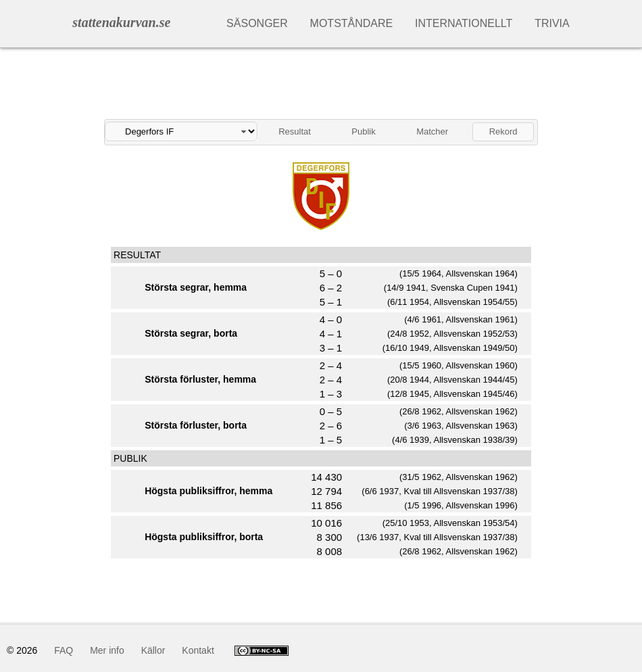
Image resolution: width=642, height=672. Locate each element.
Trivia (552, 23)
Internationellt (464, 23)
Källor (153, 650)
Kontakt (198, 650)
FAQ (64, 650)
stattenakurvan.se (121, 22)
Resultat (295, 131)
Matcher (432, 131)
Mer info (107, 650)
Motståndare (352, 23)
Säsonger (257, 23)
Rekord (503, 131)
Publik (363, 131)
